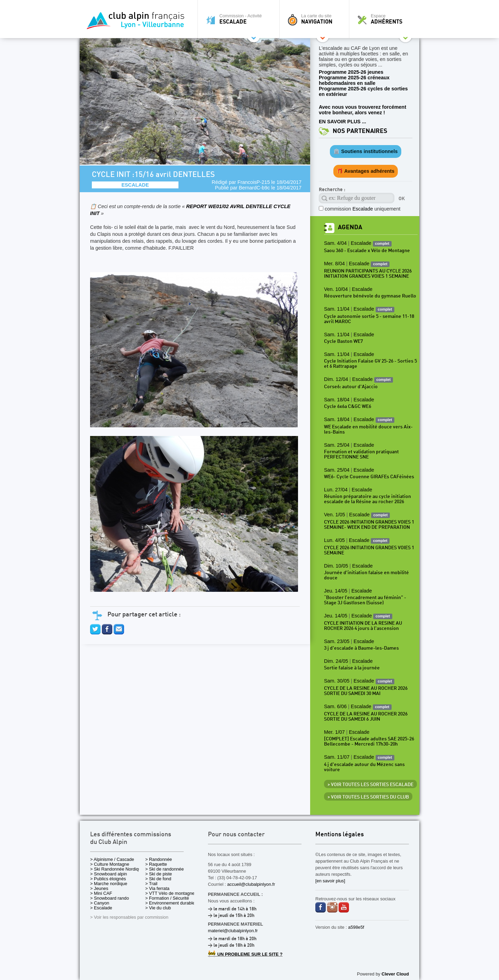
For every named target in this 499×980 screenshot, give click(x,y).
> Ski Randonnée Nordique (117, 869)
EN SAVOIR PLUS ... (342, 122)
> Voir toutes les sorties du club (368, 797)
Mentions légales (340, 835)
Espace (386, 19)
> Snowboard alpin (108, 874)
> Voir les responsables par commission (129, 917)
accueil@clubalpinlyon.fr (251, 884)
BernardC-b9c (254, 188)
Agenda (350, 227)
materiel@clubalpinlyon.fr (233, 931)
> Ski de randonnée (164, 869)
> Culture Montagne (110, 864)
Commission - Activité (240, 19)
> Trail (151, 884)
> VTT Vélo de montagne (170, 893)
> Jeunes (99, 888)
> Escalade (101, 908)
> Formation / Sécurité (167, 898)
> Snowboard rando (110, 898)
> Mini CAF (101, 893)
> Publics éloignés (108, 879)
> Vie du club (158, 908)
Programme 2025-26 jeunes (351, 72)
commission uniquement (362, 209)
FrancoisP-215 (254, 182)
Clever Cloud (395, 974)
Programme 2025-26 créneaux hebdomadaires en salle (354, 80)
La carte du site (316, 19)
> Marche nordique (109, 884)
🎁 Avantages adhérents (366, 171)
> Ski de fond (158, 879)
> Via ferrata (157, 888)
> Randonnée (159, 859)
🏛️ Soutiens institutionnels (365, 151)
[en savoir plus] (330, 881)
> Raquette (156, 864)
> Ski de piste (159, 874)
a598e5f (356, 927)
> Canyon (100, 903)
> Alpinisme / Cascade (112, 859)
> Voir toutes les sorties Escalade (370, 785)
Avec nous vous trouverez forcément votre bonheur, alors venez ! (362, 110)
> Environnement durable (170, 903)
